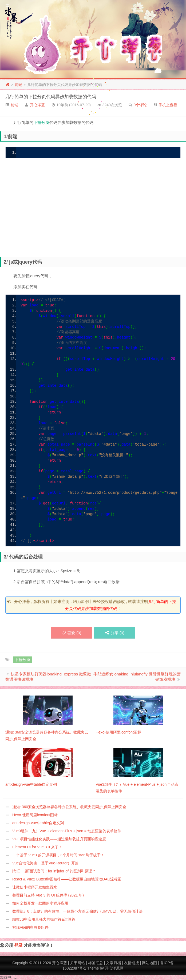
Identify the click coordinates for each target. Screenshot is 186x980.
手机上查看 (168, 105)
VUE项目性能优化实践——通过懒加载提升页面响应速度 (59, 839)
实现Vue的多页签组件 (30, 927)
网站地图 (149, 963)
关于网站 (77, 963)
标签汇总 (96, 963)
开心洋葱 (37, 105)
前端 (18, 85)
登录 (18, 945)
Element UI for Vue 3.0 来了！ (37, 847)
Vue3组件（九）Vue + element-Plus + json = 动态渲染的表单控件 (67, 831)
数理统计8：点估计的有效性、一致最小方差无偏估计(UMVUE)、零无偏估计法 (77, 911)
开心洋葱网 (114, 968)
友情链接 (132, 963)
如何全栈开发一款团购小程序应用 (40, 903)
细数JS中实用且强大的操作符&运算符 (44, 919)
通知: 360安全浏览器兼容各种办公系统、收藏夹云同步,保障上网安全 (69, 807)
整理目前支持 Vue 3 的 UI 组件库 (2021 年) (48, 895)
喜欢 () (72, 633)
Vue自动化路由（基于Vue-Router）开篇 (45, 863)
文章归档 (113, 963)
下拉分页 (41, 122)
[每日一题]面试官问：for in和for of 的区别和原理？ (54, 871)
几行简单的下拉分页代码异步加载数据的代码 (51, 97)
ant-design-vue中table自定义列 (38, 823)
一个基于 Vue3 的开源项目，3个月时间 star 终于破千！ (58, 855)
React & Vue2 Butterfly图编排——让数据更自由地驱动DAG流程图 (67, 879)
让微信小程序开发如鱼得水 (35, 887)
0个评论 (140, 105)
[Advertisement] (96, 212)
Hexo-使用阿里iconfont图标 (35, 815)
